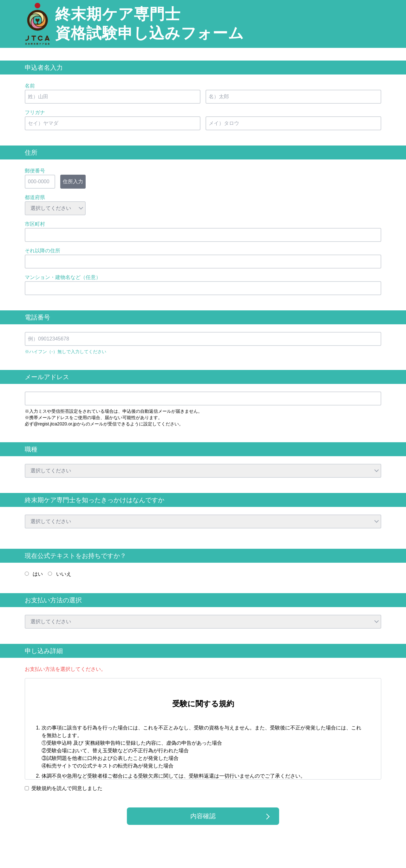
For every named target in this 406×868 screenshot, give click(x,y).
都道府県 (35, 197)
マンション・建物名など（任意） (63, 277)
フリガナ (35, 112)
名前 (30, 86)
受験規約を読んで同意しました (67, 788)
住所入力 (73, 181)
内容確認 (203, 816)
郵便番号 (35, 171)
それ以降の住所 (43, 251)
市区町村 (35, 224)
